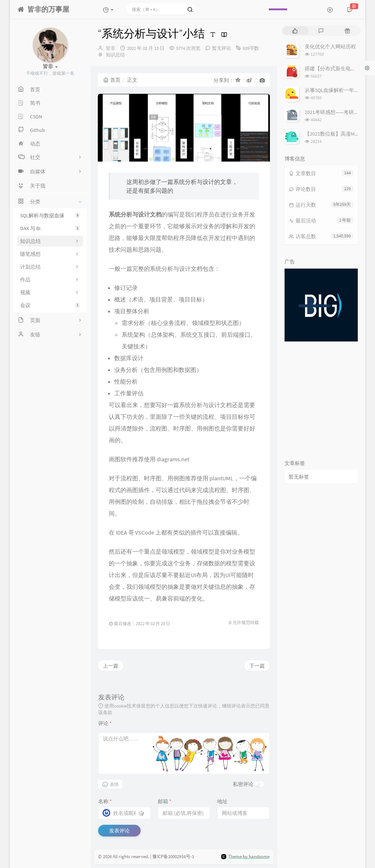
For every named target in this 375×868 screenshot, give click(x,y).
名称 (105, 801)
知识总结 (115, 55)
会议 (50, 305)
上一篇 (111, 666)
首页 (112, 80)
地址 (222, 801)
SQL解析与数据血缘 (50, 215)
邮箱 (165, 801)
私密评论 (243, 784)
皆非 (111, 48)
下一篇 (257, 666)
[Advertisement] (321, 398)
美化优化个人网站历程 (330, 47)
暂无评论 (222, 48)
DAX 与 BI (50, 228)
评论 (105, 723)
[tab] (295, 31)
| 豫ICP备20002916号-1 (172, 856)
